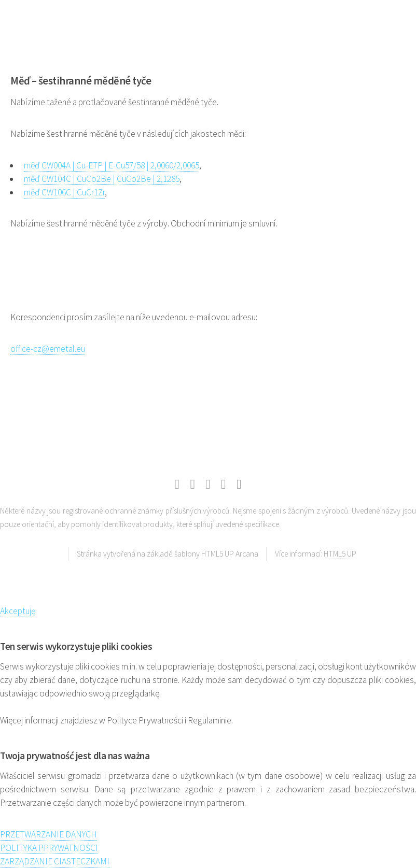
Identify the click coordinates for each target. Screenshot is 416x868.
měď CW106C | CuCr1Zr (64, 192)
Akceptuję (18, 611)
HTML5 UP (340, 554)
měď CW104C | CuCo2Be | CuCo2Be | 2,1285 (102, 179)
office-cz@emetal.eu (48, 349)
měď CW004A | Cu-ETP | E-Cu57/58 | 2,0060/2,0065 (112, 165)
